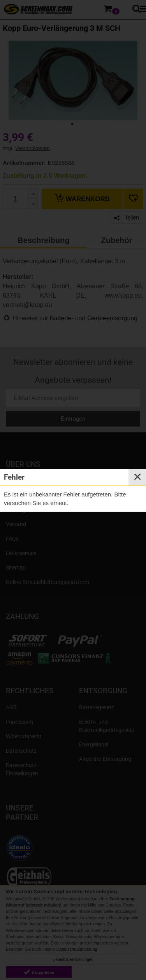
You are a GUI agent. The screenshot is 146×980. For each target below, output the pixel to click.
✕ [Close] (137, 477)
